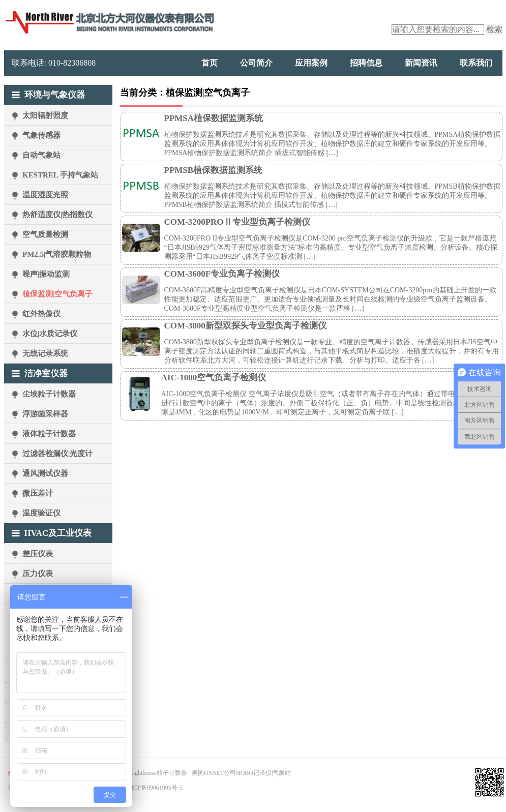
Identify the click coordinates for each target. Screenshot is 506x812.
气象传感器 (41, 135)
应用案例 (311, 63)
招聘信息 (366, 63)
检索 (494, 29)
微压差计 (38, 493)
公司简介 (256, 63)
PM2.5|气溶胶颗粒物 (57, 254)
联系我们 (476, 63)
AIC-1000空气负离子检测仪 (214, 378)
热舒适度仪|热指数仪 (57, 215)
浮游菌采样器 (45, 414)
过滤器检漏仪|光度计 (57, 454)
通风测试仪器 (45, 473)
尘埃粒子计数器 (49, 394)
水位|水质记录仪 (50, 334)
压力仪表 (38, 574)
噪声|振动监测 (46, 274)
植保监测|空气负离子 (57, 294)
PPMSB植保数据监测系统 (214, 170)
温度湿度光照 (45, 195)
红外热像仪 (41, 314)
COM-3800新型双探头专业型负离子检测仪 (245, 326)
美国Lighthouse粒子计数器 (152, 773)
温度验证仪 (41, 513)
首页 (210, 63)
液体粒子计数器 (49, 434)
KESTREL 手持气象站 (60, 175)
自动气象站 (41, 155)
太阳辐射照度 (45, 115)
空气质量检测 (45, 234)
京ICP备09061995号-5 (154, 788)
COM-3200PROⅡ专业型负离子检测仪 (237, 222)
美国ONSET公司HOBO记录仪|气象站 (241, 773)
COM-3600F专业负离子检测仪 (222, 274)
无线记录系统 (45, 353)
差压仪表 (38, 554)
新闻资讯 (421, 63)
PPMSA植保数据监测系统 (214, 118)
